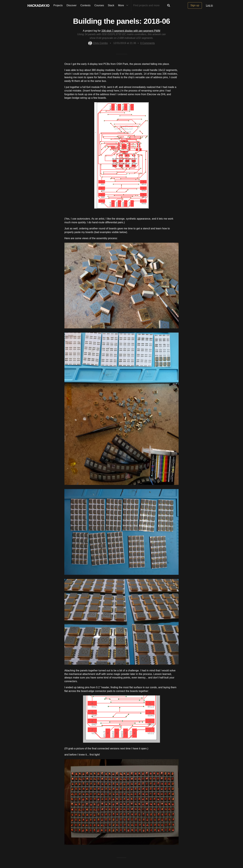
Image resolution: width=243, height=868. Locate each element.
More (124, 5)
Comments (148, 43)
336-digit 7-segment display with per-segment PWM (131, 31)
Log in (209, 5)
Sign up (195, 5)
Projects (58, 5)
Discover (71, 5)
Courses (99, 5)
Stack (111, 5)
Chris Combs (98, 43)
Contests (86, 5)
